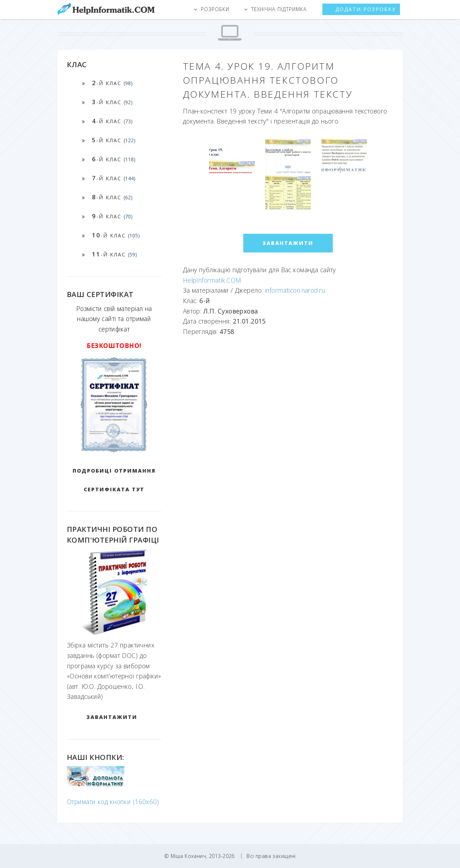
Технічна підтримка (279, 9)
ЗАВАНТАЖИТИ (112, 717)
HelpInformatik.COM (212, 280)
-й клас (112, 83)
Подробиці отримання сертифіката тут (114, 480)
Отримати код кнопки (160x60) (113, 802)
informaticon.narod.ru (295, 290)
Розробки (215, 9)
